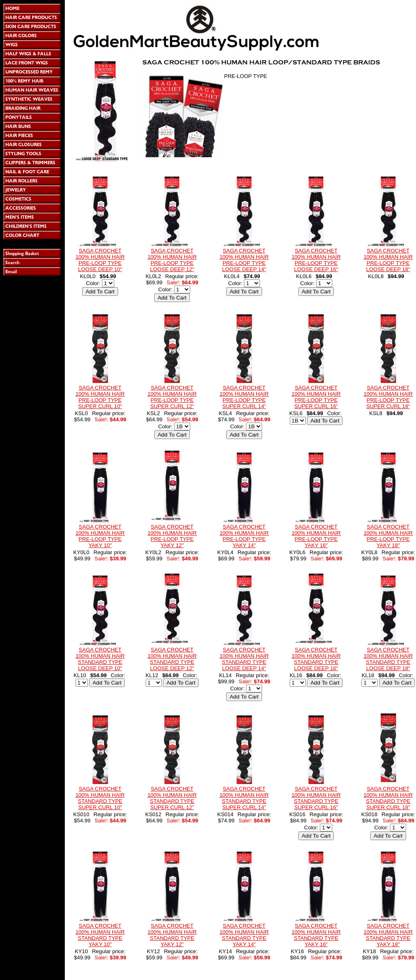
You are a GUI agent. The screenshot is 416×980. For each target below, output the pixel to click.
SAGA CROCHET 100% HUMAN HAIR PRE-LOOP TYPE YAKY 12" (172, 536)
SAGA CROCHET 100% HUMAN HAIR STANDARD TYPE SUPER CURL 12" (172, 798)
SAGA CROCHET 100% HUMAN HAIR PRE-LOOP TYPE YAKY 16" (316, 536)
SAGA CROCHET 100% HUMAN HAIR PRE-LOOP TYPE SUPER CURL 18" (388, 397)
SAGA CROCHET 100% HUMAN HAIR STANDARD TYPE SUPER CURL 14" (244, 798)
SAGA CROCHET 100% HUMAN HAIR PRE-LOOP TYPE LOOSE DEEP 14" (244, 260)
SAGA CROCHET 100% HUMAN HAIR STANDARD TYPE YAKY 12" (172, 935)
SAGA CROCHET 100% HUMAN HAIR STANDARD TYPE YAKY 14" (244, 935)
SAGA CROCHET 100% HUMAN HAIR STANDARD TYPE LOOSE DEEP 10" (100, 659)
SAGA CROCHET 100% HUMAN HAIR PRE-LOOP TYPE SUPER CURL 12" (172, 397)
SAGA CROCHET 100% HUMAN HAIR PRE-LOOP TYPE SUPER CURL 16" (316, 397)
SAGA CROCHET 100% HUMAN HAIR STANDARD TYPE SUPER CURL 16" (316, 798)
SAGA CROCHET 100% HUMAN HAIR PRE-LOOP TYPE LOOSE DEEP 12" (172, 260)
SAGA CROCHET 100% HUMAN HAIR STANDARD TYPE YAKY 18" (388, 935)
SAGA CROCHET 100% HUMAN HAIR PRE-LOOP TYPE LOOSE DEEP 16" (316, 260)
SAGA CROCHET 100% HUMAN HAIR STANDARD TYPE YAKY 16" (316, 935)
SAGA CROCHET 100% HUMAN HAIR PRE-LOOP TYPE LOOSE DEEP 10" (100, 260)
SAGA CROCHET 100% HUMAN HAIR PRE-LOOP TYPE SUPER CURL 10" (100, 397)
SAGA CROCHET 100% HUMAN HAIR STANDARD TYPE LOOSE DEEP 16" (316, 659)
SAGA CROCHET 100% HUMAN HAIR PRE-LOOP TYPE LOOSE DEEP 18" (388, 260)
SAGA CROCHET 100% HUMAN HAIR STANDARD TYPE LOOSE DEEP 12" (172, 659)
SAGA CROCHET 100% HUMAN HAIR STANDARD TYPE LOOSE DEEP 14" (244, 659)
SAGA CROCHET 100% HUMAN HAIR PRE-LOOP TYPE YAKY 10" (100, 536)
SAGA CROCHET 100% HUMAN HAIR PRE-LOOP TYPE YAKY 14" (244, 536)
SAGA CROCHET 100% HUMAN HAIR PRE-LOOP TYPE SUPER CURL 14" (244, 397)
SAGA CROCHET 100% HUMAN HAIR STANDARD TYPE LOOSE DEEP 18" (388, 659)
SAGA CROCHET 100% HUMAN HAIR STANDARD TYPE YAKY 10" (100, 935)
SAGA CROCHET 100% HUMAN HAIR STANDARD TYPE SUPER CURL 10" (100, 798)
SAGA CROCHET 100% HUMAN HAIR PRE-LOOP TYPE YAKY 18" (388, 536)
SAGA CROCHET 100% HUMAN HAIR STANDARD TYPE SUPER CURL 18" (388, 798)
